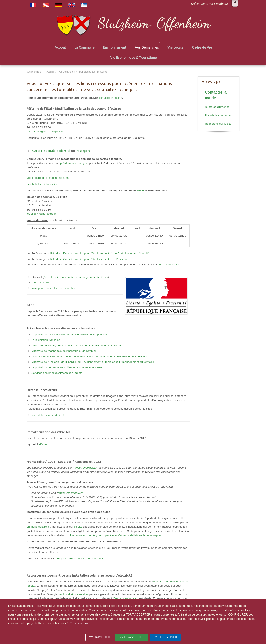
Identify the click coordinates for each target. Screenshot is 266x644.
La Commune (84, 47)
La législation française (46, 340)
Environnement (115, 47)
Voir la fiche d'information (42, 184)
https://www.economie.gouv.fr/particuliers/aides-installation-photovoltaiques (115, 535)
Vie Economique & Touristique (133, 58)
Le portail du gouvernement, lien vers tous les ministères (67, 367)
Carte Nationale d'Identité (51, 151)
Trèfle (140, 190)
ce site (78, 527)
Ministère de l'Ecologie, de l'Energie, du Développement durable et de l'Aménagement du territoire (93, 362)
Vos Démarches (147, 47)
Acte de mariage (78, 277)
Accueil (60, 47)
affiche (43, 444)
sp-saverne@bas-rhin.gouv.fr (45, 131)
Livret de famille (41, 283)
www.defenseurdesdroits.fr (48, 415)
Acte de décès (99, 277)
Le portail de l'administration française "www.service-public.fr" (70, 334)
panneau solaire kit (38, 527)
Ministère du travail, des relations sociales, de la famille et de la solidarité (77, 345)
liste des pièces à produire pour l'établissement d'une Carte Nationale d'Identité (100, 253)
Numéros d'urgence (217, 107)
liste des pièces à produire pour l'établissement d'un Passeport (90, 259)
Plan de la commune (218, 115)
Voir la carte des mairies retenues (48, 178)
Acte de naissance (55, 277)
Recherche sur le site (218, 124)
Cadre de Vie (202, 47)
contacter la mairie (110, 98)
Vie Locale (175, 47)
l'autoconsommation (126, 598)
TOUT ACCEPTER (132, 637)
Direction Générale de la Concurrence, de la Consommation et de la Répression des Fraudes (90, 356)
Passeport (83, 151)
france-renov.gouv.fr (85, 468)
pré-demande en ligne (74, 163)
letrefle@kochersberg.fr (41, 214)
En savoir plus (79, 623)
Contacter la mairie (216, 95)
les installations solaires (74, 594)
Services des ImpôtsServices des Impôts (57, 373)
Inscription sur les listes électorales (53, 288)
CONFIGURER (99, 637)
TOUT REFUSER (165, 637)
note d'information (169, 264)
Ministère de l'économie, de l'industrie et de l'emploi (63, 351)
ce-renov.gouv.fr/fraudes (80, 558)
